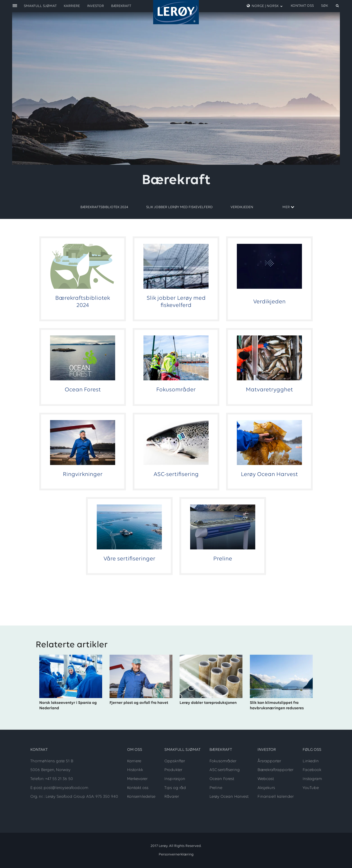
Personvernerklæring (176, 855)
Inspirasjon (175, 779)
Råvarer (172, 797)
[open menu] (15, 6)
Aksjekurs (266, 788)
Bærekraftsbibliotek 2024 (104, 207)
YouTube (311, 788)
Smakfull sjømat (40, 6)
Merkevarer (137, 779)
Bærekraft (121, 6)
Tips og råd (175, 788)
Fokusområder (223, 761)
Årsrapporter (269, 761)
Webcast (266, 779)
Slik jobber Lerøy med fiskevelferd (179, 207)
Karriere (72, 6)
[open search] (330, 6)
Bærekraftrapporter (275, 770)
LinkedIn (311, 761)
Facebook (312, 770)
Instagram (312, 779)
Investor (96, 6)
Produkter (173, 770)
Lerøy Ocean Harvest (229, 797)
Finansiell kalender (276, 797)
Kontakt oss (302, 6)
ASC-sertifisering (225, 770)
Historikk (135, 770)
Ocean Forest (222, 779)
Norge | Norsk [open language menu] (265, 6)
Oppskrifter (175, 761)
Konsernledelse (141, 797)
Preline (216, 788)
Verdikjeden (242, 207)
